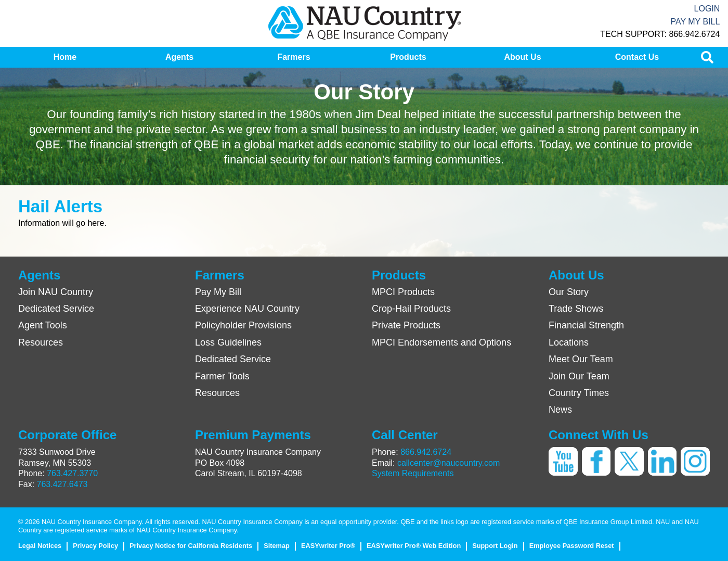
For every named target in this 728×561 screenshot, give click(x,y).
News (560, 410)
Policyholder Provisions (243, 325)
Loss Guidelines (228, 342)
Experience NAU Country (247, 309)
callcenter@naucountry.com (448, 463)
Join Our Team (579, 376)
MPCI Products (403, 292)
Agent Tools (43, 325)
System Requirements (413, 473)
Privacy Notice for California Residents (191, 546)
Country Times (579, 393)
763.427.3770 (72, 473)
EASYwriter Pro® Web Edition (414, 546)
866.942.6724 (426, 452)
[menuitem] (65, 57)
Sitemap (277, 546)
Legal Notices (40, 546)
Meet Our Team (581, 359)
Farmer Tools (222, 376)
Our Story (569, 292)
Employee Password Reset (572, 546)
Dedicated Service (56, 309)
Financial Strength (586, 325)
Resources (41, 342)
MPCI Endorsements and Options (441, 342)
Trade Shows (576, 309)
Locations (569, 342)
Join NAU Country (56, 292)
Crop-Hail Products (411, 309)
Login (707, 9)
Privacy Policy (95, 546)
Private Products (406, 325)
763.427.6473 (62, 484)
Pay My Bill (695, 22)
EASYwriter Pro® (328, 546)
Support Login (495, 546)
